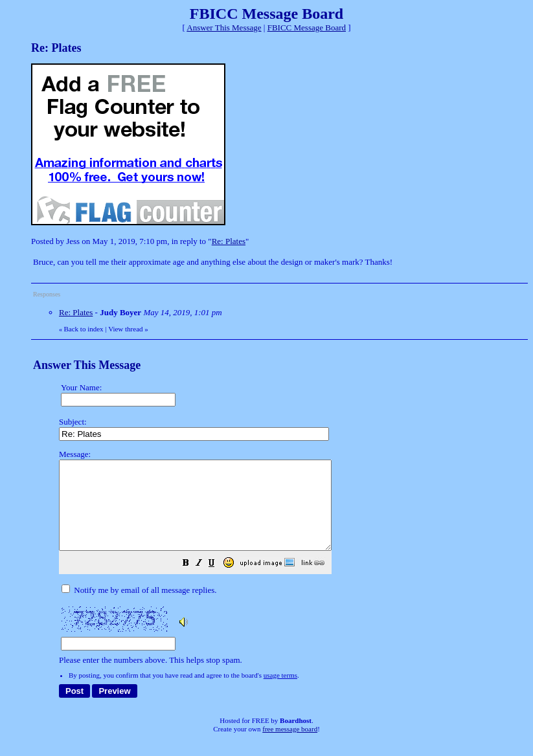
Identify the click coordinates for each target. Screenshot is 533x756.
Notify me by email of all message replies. (139, 607)
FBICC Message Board (307, 28)
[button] (218, 582)
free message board (290, 746)
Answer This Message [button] (224, 28)
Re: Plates (229, 241)
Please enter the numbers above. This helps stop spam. (290, 566)
